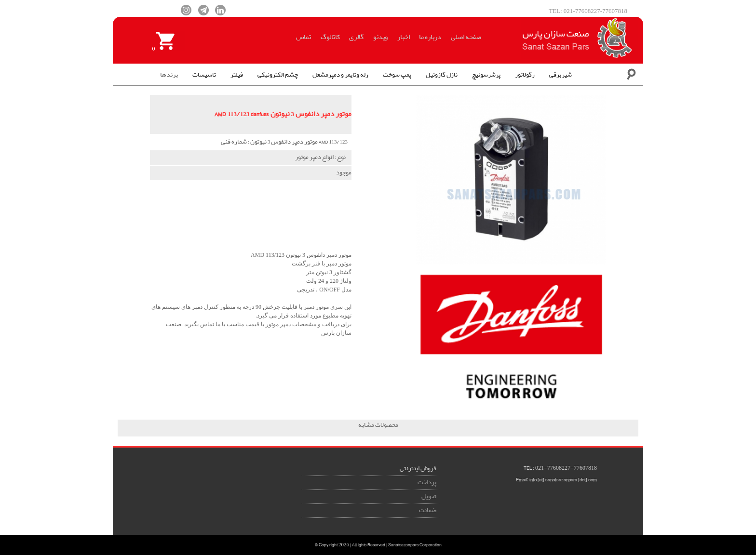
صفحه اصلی (466, 37)
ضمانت (428, 510)
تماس (304, 37)
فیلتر (237, 75)
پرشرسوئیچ (486, 75)
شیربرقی (560, 75)
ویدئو (380, 37)
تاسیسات (204, 75)
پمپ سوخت (397, 75)
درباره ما (430, 37)
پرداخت (427, 482)
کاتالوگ (330, 37)
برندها (169, 75)
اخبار (404, 37)
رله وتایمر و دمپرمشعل (340, 75)
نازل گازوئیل (442, 75)
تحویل (429, 496)
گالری (356, 37)
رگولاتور (525, 75)
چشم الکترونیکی (278, 75)
